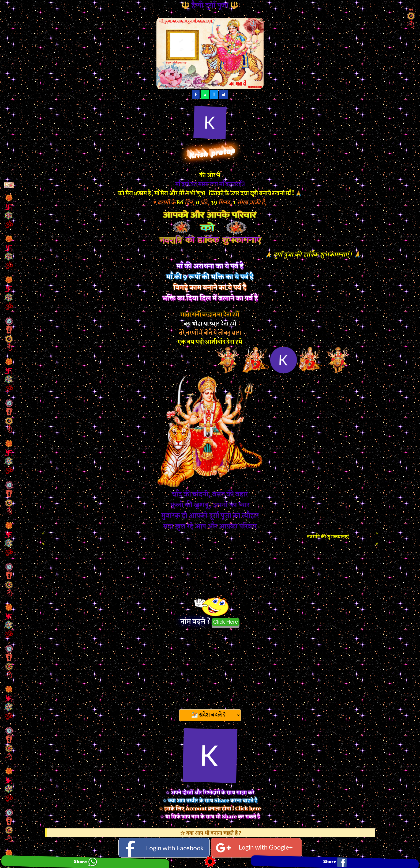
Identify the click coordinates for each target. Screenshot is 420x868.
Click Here (226, 622)
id (223, 94)
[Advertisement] (210, 667)
